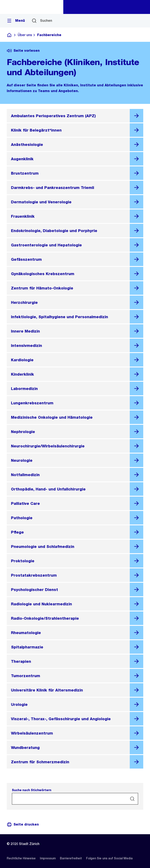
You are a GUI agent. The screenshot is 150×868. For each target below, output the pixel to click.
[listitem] (21, 858)
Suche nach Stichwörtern (32, 790)
